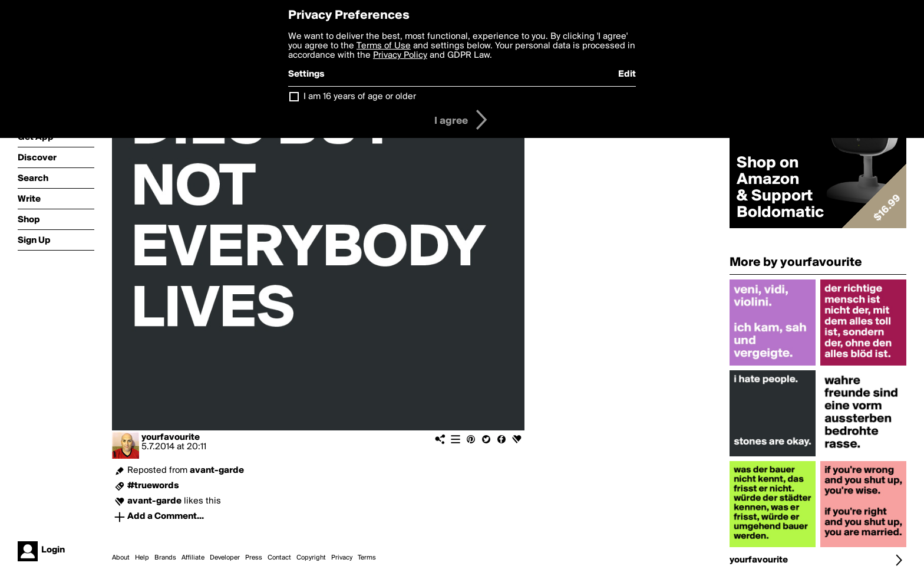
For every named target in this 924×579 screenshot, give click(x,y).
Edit (627, 74)
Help (142, 558)
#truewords (153, 486)
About (121, 558)
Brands (165, 558)
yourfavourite (171, 437)
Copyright (311, 558)
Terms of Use (384, 46)
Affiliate (193, 558)
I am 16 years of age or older (360, 97)
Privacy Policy (400, 55)
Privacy (342, 558)
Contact (279, 558)
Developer (225, 558)
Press (254, 558)
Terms (367, 558)
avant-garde (217, 471)
